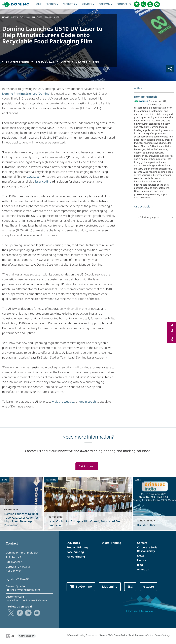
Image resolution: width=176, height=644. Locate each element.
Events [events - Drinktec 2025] (138, 480)
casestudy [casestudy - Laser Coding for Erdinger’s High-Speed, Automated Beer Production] (51, 480)
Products (70, 4)
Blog (140, 565)
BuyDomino (81, 587)
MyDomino (110, 587)
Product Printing (77, 547)
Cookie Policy (120, 635)
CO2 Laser (34, 177)
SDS (130, 587)
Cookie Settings (163, 635)
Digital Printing (112, 543)
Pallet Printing (76, 557)
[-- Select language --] (154, 217)
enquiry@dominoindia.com (25, 590)
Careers (142, 543)
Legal (103, 635)
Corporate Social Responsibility (148, 549)
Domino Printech (145, 97)
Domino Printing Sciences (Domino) (26, 94)
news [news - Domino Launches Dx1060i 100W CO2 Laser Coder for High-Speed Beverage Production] (5, 480)
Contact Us (124, 4)
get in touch (88, 402)
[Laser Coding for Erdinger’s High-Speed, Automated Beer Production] (88, 504)
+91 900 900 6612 (20, 579)
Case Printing (75, 552)
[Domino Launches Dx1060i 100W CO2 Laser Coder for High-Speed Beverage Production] (22, 504)
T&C (110, 635)
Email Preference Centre (141, 635)
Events (141, 560)
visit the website (63, 402)
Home (38, 4)
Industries (73, 543)
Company (106, 4)
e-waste (149, 587)
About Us (143, 569)
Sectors (52, 4)
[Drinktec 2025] (154, 504)
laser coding (43, 181)
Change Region (27, 636)
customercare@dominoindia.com (29, 600)
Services (88, 4)
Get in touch (87, 466)
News (141, 556)
